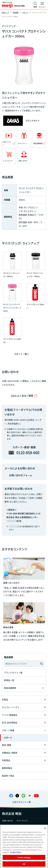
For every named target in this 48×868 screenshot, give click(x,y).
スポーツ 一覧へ (22, 354)
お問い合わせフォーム (21, 475)
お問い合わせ (7, 821)
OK (24, 864)
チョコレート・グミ (11, 707)
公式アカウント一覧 (22, 802)
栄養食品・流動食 (10, 753)
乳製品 (5, 699)
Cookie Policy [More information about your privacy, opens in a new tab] (16, 852)
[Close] (45, 828)
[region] (24, 846)
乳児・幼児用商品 (10, 723)
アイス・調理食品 (10, 715)
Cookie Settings (24, 857)
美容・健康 (7, 745)
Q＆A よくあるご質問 (24, 396)
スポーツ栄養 (8, 730)
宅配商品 (6, 760)
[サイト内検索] (35, 5)
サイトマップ (22, 821)
